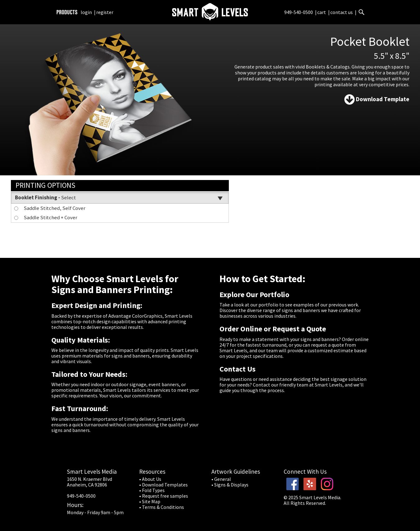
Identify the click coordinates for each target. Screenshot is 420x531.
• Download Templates (163, 485)
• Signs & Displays (230, 485)
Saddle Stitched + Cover (45, 217)
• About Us (150, 479)
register (105, 12)
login (86, 12)
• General (221, 479)
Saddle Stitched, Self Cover (49, 208)
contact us (342, 12)
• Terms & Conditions (162, 507)
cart (322, 12)
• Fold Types (152, 490)
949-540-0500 (299, 12)
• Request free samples (164, 496)
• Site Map (150, 501)
